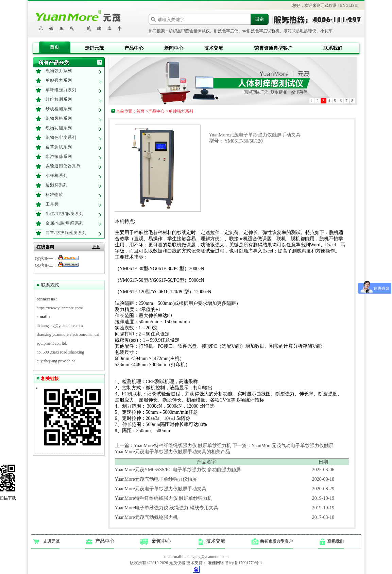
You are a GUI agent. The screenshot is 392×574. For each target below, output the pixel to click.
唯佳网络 (216, 563)
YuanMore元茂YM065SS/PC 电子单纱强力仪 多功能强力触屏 (178, 470)
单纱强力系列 (59, 80)
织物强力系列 (59, 71)
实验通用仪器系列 (63, 166)
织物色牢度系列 (61, 137)
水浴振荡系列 (59, 157)
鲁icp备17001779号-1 (244, 563)
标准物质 (54, 195)
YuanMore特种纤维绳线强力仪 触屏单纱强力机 (164, 498)
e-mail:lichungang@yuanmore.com (200, 557)
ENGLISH (349, 5)
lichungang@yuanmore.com (60, 326)
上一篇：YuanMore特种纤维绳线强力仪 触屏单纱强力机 (173, 446)
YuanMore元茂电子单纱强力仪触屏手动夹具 (161, 489)
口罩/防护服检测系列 (66, 233)
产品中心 (134, 48)
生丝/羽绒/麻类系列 (65, 214)
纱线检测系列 (59, 109)
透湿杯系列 (57, 185)
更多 (96, 247)
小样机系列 (57, 176)
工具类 (52, 204)
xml (167, 557)
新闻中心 (174, 48)
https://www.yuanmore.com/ (60, 308)
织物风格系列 (59, 118)
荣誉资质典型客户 (273, 48)
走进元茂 (94, 48)
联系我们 (333, 48)
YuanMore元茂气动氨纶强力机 (146, 517)
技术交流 (214, 48)
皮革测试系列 (59, 147)
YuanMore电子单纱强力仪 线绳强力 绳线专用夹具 (167, 508)
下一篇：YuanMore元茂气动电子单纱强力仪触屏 (283, 446)
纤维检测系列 (59, 99)
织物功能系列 (59, 128)
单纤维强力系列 (61, 90)
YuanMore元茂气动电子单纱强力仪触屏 (156, 479)
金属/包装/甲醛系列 (65, 223)
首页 (54, 47)
